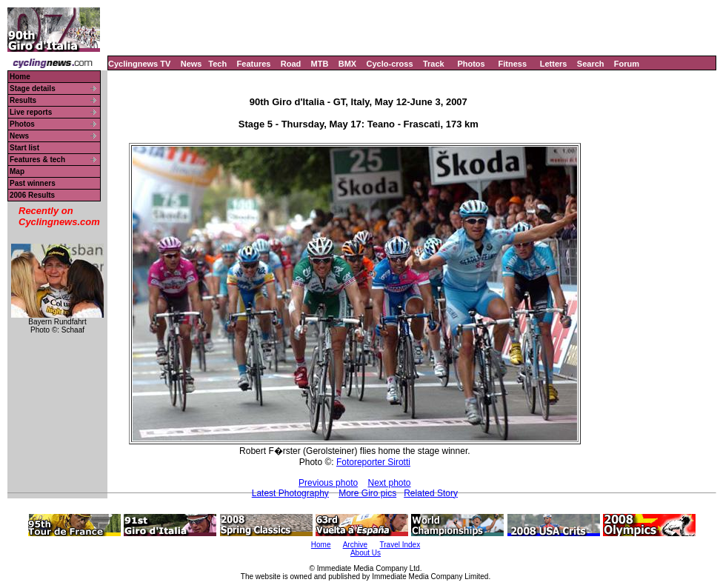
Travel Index (400, 545)
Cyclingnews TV (139, 64)
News (191, 64)
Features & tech (37, 160)
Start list (24, 148)
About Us (366, 553)
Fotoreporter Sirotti (373, 462)
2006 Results (32, 195)
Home (20, 77)
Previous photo (328, 483)
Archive (355, 545)
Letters (554, 64)
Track (434, 64)
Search (591, 64)
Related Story (431, 493)
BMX (347, 64)
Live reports (31, 112)
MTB (320, 64)
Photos (471, 64)
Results (23, 100)
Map (17, 171)
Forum (627, 64)
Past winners (33, 183)
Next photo (390, 483)
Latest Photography (290, 493)
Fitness (512, 64)
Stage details (33, 88)
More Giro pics (367, 493)
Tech (217, 64)
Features (254, 64)
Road (291, 64)
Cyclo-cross (390, 64)
